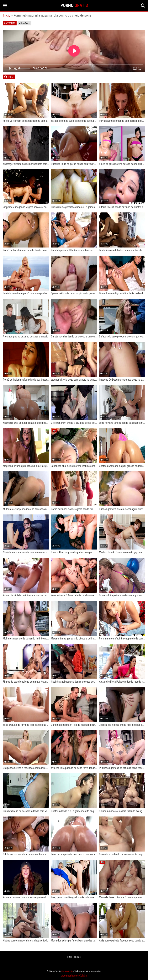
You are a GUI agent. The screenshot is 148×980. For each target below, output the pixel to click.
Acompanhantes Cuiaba (74, 976)
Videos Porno (24, 23)
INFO (11, 77)
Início (7, 15)
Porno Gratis (67, 972)
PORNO (74, 5)
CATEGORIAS (74, 957)
